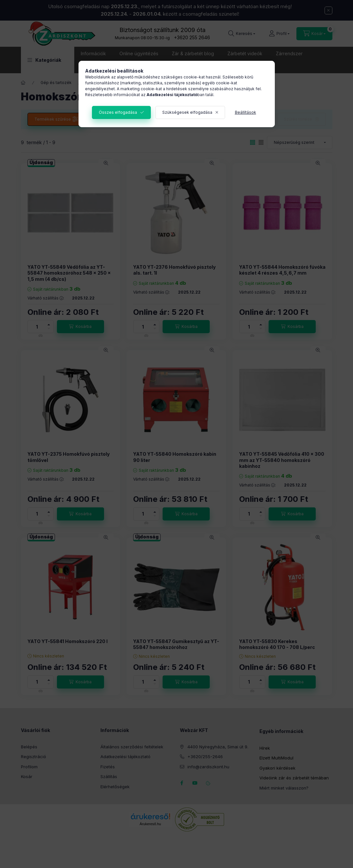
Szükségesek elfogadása (187, 112)
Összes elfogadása (118, 112)
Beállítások (246, 112)
